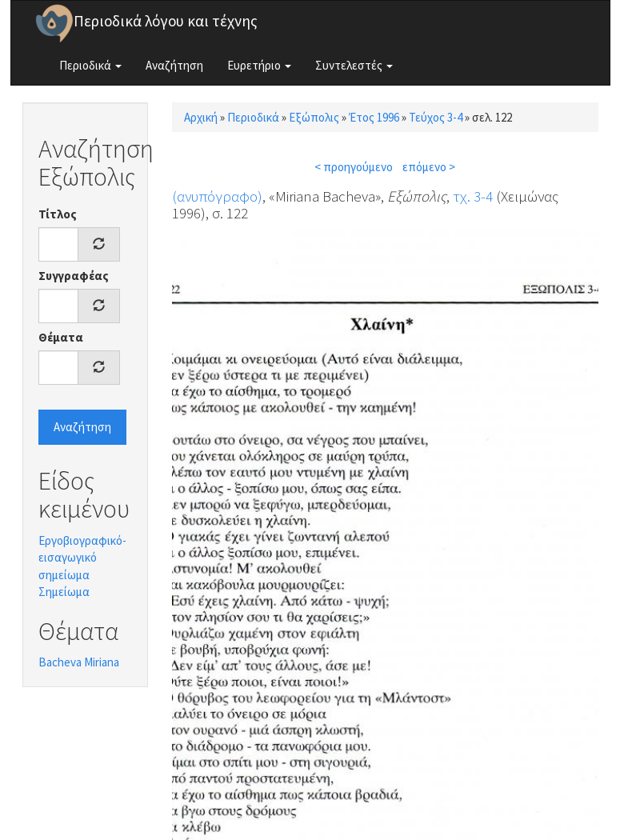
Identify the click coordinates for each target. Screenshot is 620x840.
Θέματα (61, 337)
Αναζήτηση (174, 65)
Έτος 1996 (374, 117)
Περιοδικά (90, 65)
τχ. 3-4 (473, 196)
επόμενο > (429, 167)
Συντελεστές (354, 65)
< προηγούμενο (354, 167)
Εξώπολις (314, 117)
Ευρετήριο (259, 65)
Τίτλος (58, 214)
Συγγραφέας (74, 276)
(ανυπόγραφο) (217, 196)
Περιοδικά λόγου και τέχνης (166, 21)
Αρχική (201, 117)
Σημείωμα (64, 592)
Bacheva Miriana (79, 662)
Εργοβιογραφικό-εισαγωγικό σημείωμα (82, 558)
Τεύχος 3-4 (436, 117)
